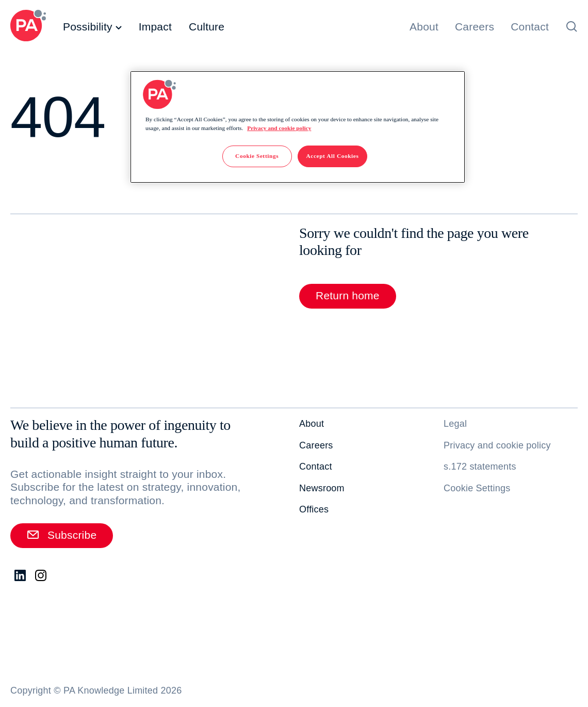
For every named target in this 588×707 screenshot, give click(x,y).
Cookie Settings (477, 488)
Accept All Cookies (333, 156)
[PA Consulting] (28, 27)
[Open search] (571, 26)
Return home (348, 295)
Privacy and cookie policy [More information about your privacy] (279, 128)
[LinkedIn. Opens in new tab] (21, 576)
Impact (155, 27)
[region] (298, 127)
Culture (207, 27)
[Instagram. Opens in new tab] (41, 576)
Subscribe (62, 535)
